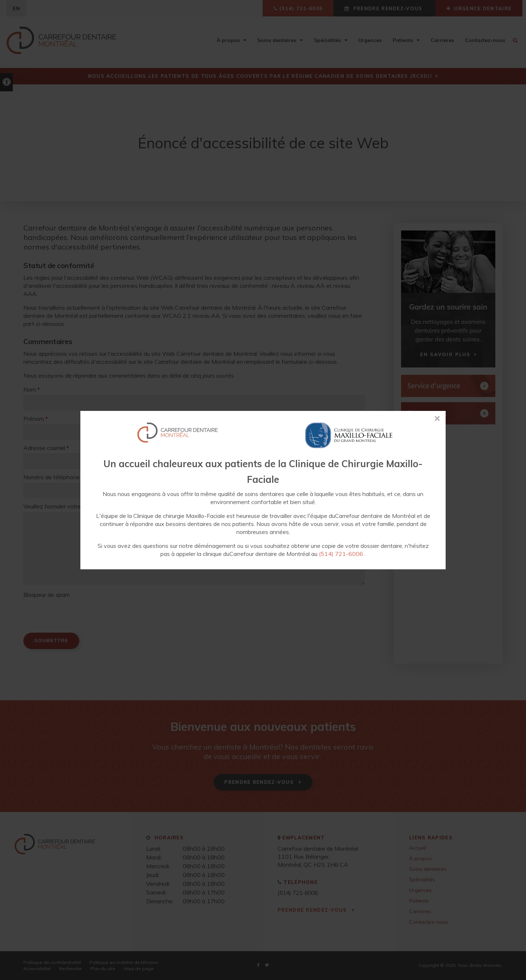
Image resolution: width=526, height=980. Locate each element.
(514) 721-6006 (341, 554)
